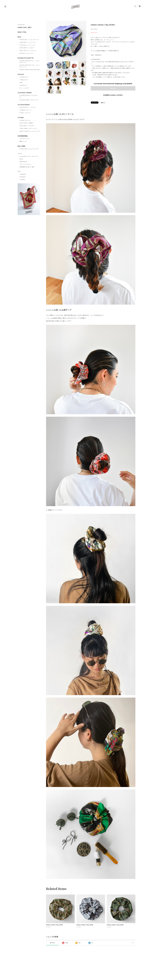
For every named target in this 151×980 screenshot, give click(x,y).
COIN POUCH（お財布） (27, 123)
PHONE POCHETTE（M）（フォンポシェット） (30, 66)
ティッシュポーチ (24, 88)
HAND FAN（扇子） (25, 27)
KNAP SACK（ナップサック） (28, 51)
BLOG (21, 159)
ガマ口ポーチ (23, 85)
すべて (52, 943)
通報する (103, 103)
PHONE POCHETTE (26, 58)
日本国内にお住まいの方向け (113, 95)
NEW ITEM (22, 32)
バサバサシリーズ (24, 139)
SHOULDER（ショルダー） (27, 48)
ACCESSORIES (24, 105)
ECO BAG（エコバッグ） (27, 53)
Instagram (23, 174)
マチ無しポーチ (24, 80)
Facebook (23, 177)
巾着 (21, 83)
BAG (19, 37)
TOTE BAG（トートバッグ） (28, 45)
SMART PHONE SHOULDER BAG (30, 70)
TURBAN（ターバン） (26, 110)
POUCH (21, 74)
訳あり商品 (21, 146)
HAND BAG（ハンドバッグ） (28, 42)
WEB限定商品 (23, 136)
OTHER (21, 118)
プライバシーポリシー (26, 164)
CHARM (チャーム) (25, 120)
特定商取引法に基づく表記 (27, 167)
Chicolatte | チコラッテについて (29, 156)
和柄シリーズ (23, 141)
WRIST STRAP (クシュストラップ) (30, 131)
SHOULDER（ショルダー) (27, 126)
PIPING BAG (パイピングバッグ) (29, 149)
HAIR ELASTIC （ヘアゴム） (28, 107)
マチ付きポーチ (24, 77)
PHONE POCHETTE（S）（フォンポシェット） (30, 62)
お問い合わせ (23, 162)
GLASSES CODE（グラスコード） (29, 100)
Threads (22, 179)
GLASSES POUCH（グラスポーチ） (29, 96)
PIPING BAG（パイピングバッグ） (30, 40)
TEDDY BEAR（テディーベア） (29, 128)
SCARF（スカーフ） (25, 113)
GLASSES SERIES (25, 93)
